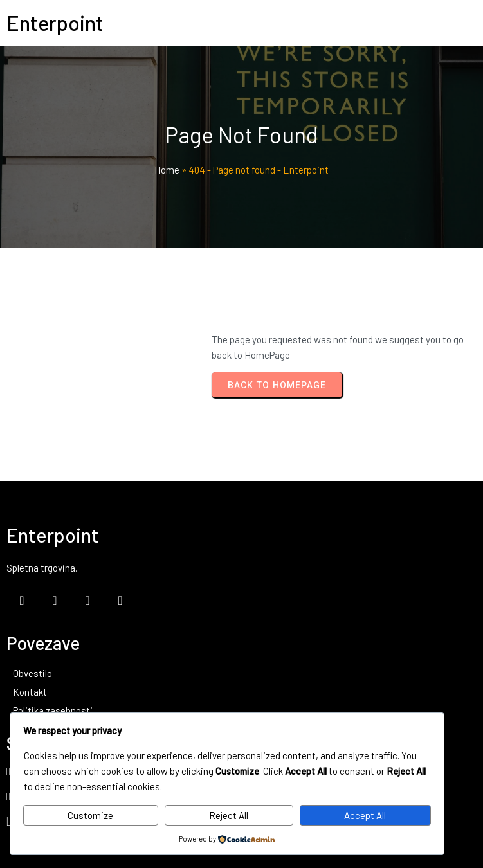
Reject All (229, 815)
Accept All (365, 815)
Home (167, 170)
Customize (90, 815)
